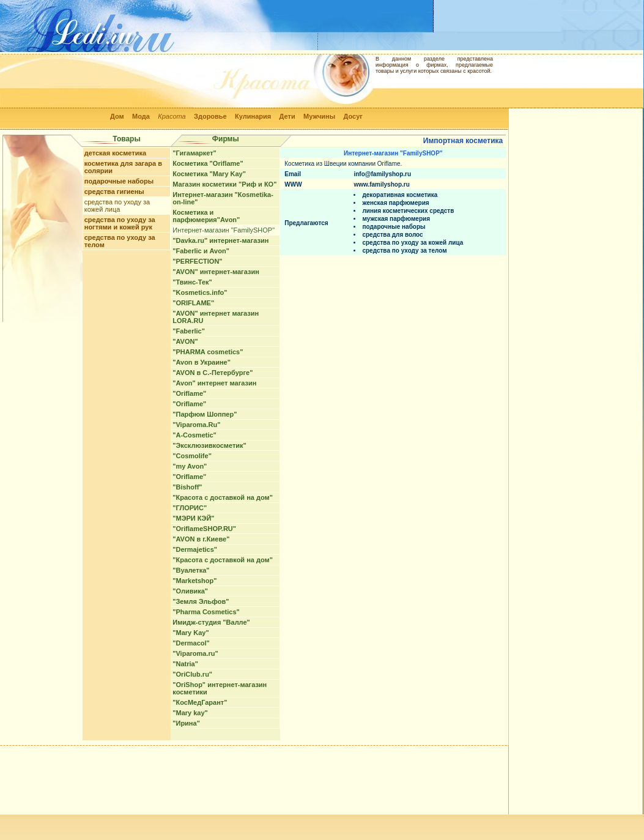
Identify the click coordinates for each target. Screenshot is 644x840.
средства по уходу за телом (404, 251)
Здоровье (210, 116)
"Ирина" (186, 723)
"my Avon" (190, 466)
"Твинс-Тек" (192, 282)
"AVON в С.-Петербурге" (213, 373)
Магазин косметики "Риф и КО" (224, 184)
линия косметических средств (408, 211)
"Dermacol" (191, 643)
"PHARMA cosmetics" (208, 352)
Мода (141, 116)
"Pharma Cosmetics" (206, 612)
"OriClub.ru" (192, 674)
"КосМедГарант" (200, 702)
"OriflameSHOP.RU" (204, 529)
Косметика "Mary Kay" (209, 174)
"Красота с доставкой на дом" (223, 497)
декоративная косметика (400, 195)
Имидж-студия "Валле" (211, 622)
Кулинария (253, 116)
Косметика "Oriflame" (208, 163)
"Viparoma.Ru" (196, 425)
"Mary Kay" (191, 633)
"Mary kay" (190, 713)
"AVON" (185, 341)
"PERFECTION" (197, 261)
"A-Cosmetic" (194, 435)
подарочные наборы (119, 181)
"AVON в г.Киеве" (201, 539)
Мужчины (319, 116)
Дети (287, 116)
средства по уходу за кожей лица (117, 206)
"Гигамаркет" (194, 153)
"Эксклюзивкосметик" (209, 445)
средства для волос (392, 235)
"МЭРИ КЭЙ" (193, 518)
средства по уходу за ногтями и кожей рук (120, 223)
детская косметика (115, 153)
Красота (172, 116)
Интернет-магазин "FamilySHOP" (224, 230)
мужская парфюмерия (396, 219)
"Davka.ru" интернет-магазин (220, 240)
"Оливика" (190, 591)
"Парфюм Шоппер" (205, 414)
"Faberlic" (189, 331)
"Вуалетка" (191, 570)
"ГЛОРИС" (190, 508)
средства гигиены (114, 191)
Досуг (353, 116)
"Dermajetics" (195, 549)
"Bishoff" (187, 487)
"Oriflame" (189, 393)
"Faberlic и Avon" (201, 251)
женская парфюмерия (395, 203)
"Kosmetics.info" (200, 292)
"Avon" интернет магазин (214, 383)
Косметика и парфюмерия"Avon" (206, 216)
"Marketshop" (194, 581)
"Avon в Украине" (202, 362)
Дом (117, 116)
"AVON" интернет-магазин (216, 272)
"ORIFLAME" (193, 303)
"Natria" (185, 664)
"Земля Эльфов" (201, 601)
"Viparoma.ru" (195, 653)
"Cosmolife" (192, 456)
